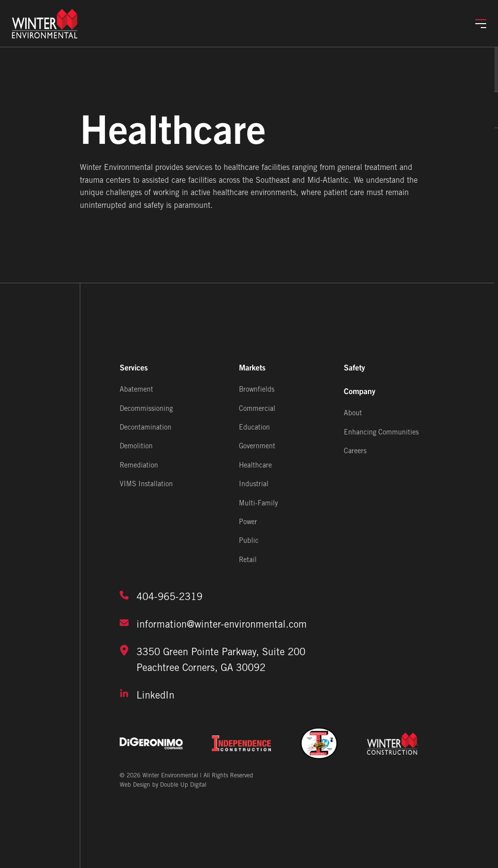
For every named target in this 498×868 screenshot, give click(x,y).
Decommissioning (146, 409)
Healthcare (255, 466)
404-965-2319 (161, 596)
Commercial (257, 409)
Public (249, 542)
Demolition (136, 447)
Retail (248, 560)
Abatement (136, 390)
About (353, 414)
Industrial (254, 484)
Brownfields (257, 390)
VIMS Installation (146, 484)
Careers (355, 451)
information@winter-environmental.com (213, 623)
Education (254, 428)
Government (257, 447)
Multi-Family (258, 504)
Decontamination (146, 428)
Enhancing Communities (381, 433)
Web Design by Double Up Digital (163, 785)
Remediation (139, 466)
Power (248, 522)
